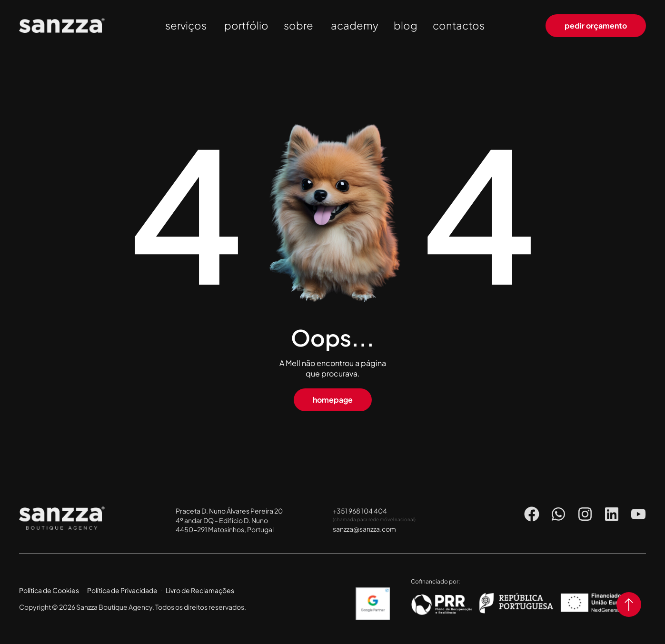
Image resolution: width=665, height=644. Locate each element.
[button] (333, 400)
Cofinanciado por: (435, 581)
